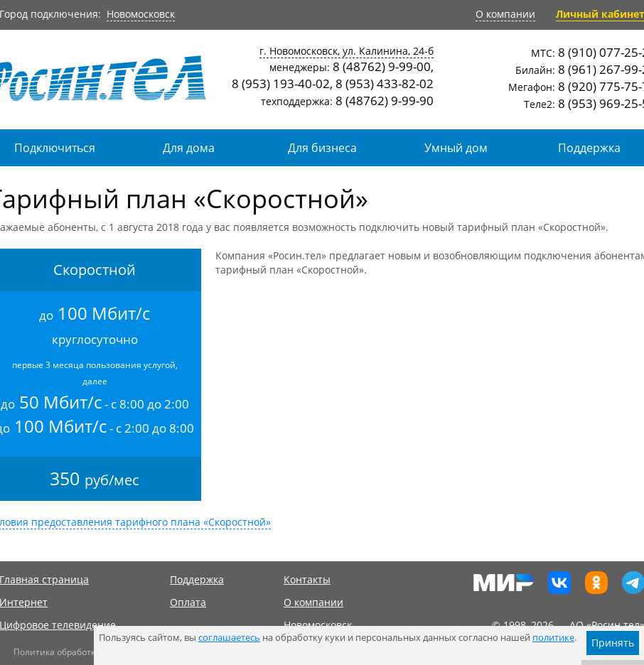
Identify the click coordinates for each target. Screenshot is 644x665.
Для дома (189, 148)
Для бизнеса (322, 148)
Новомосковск (141, 14)
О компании (505, 14)
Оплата (188, 602)
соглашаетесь (229, 638)
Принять (613, 643)
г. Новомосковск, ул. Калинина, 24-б (347, 51)
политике (553, 638)
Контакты (307, 579)
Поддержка (197, 579)
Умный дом (456, 148)
